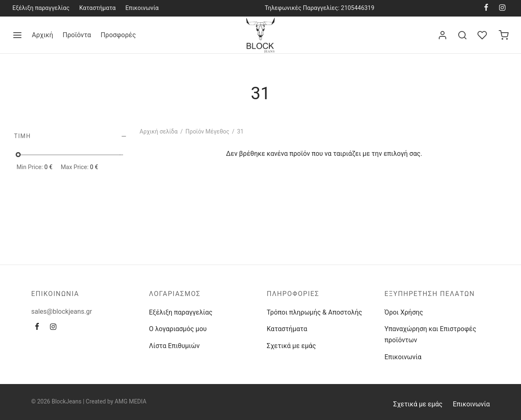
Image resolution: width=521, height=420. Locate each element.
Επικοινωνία (142, 8)
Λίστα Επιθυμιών (175, 346)
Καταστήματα (98, 8)
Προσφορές (118, 35)
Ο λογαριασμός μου (178, 329)
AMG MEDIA (131, 401)
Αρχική (43, 35)
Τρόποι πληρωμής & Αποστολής (315, 312)
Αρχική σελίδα (159, 131)
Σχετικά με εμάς (291, 346)
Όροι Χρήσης (404, 312)
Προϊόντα (77, 35)
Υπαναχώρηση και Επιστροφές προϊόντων (431, 334)
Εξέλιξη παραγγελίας (41, 8)
